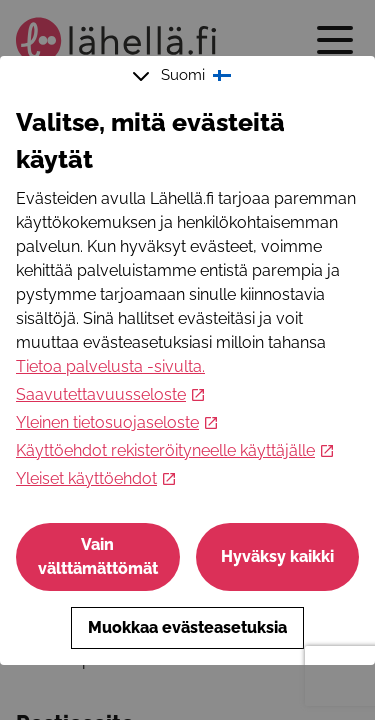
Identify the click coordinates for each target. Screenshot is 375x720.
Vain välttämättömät (98, 556)
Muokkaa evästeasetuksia (187, 627)
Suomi (184, 76)
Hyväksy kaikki (277, 556)
